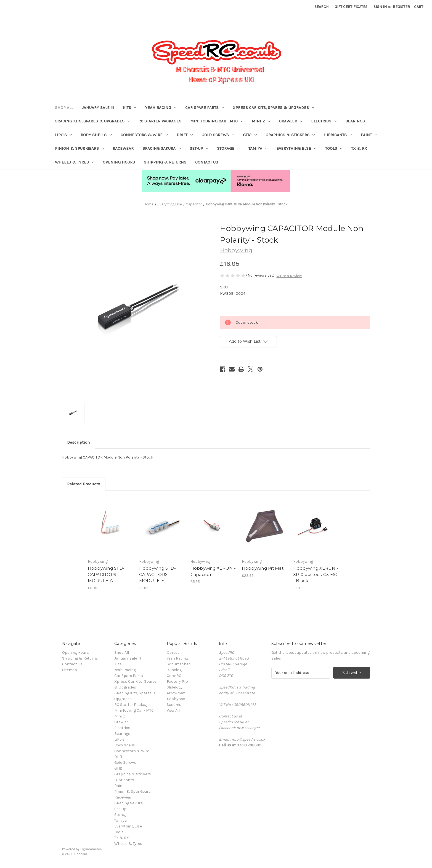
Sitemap (70, 670)
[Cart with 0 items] (419, 7)
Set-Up (199, 148)
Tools (334, 148)
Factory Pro (177, 681)
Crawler (291, 121)
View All (173, 710)
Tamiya (258, 148)
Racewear (123, 148)
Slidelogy (175, 687)
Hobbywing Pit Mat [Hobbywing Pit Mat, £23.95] (263, 568)
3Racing (174, 670)
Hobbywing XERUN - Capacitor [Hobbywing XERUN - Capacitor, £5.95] (213, 571)
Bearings (355, 121)
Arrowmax (176, 693)
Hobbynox (176, 699)
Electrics (324, 121)
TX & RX (359, 148)
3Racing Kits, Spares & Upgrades (92, 121)
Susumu (174, 705)
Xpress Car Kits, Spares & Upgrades (273, 108)
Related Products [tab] (84, 484)
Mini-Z (261, 121)
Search (321, 7)
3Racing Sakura (162, 148)
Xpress (173, 653)
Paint (369, 135)
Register (401, 7)
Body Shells (96, 135)
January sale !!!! (98, 108)
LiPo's (63, 135)
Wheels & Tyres (75, 162)
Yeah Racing (161, 108)
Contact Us (207, 162)
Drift (185, 135)
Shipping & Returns (165, 162)
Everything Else (296, 148)
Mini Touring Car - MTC (217, 121)
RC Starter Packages (160, 121)
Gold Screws (218, 135)
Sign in (380, 7)
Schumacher (178, 664)
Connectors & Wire (144, 135)
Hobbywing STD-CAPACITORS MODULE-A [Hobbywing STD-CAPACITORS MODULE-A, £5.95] (106, 574)
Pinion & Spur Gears (79, 148)
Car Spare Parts (205, 108)
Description (78, 442)
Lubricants (338, 135)
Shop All (64, 108)
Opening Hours (119, 162)
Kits (130, 108)
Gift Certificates (351, 7)
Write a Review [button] (289, 276)
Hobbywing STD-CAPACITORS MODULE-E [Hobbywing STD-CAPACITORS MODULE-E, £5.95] (158, 574)
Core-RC (174, 676)
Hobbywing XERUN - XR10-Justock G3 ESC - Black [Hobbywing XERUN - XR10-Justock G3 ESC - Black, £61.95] (316, 574)
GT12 (250, 135)
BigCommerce (91, 849)
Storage (228, 148)
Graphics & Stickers (290, 135)
